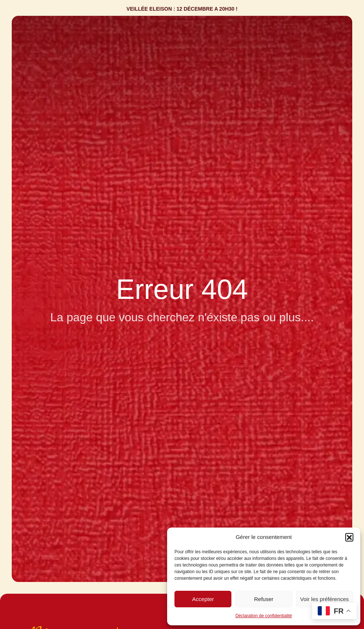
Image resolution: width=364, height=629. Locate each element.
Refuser (264, 599)
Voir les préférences (325, 599)
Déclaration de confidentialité (264, 616)
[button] (349, 537)
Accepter (203, 599)
